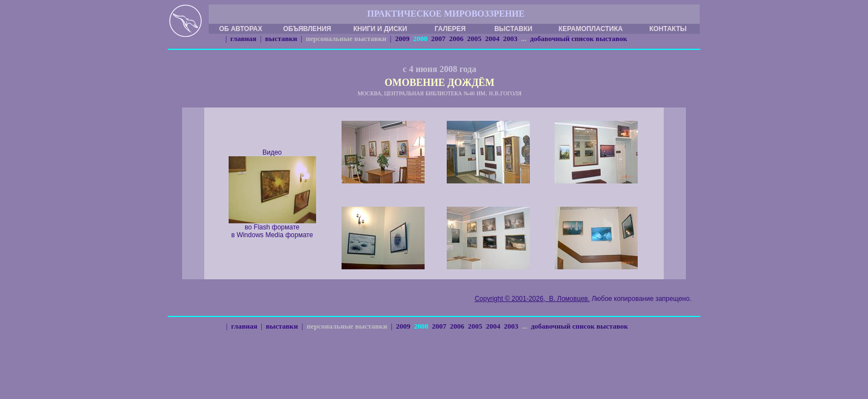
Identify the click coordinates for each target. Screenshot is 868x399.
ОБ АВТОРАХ (241, 29)
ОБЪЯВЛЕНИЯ (307, 29)
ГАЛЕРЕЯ (450, 29)
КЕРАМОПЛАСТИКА (591, 29)
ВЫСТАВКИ (513, 29)
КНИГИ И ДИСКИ (380, 29)
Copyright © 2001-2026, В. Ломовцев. (532, 299)
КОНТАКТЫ (668, 29)
